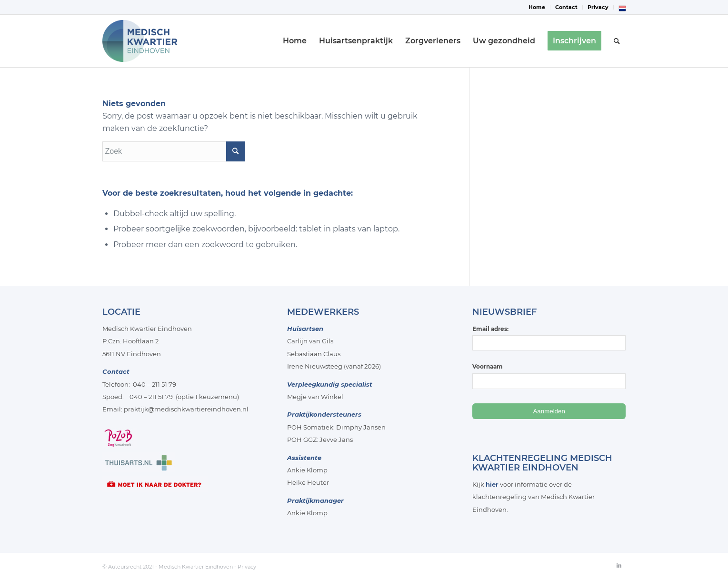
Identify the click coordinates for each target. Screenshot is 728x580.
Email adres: (549, 338)
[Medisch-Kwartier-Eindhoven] (149, 41)
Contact (566, 7)
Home (537, 7)
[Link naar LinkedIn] (619, 565)
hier (492, 484)
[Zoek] (617, 41)
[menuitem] (537, 7)
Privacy (598, 7)
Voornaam (488, 366)
